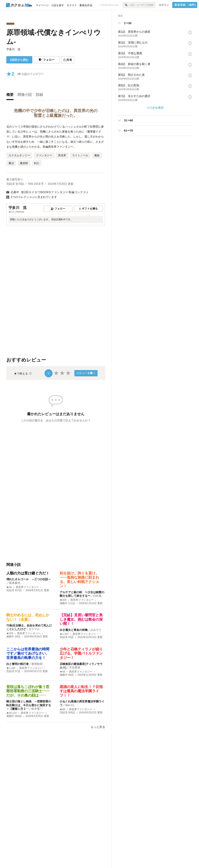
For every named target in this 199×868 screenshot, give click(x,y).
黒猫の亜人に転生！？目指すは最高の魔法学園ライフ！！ (81, 691)
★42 (9, 587)
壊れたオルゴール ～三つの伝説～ (29, 579)
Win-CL (70, 705)
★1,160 (11, 668)
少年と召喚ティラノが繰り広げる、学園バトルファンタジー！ (81, 653)
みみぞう (96, 630)
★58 (62, 672)
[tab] (11, 96)
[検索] (126, 5)
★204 (63, 600)
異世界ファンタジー (27, 587)
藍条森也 (15, 583)
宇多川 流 (13, 49)
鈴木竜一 (37, 709)
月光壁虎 (75, 667)
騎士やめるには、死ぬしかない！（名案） (28, 617)
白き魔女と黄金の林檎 (74, 630)
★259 (10, 633)
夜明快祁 (37, 664)
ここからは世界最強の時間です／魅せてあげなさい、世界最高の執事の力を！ (28, 653)
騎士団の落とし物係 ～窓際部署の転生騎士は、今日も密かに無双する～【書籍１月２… (29, 705)
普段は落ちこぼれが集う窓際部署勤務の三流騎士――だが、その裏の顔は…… (28, 691)
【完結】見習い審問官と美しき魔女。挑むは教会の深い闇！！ (81, 619)
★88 (62, 709)
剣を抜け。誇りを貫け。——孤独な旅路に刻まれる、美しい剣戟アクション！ (79, 580)
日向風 (97, 596)
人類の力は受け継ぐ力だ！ (28, 573)
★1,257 (64, 634)
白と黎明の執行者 (18, 664)
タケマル (34, 629)
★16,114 (12, 713)
